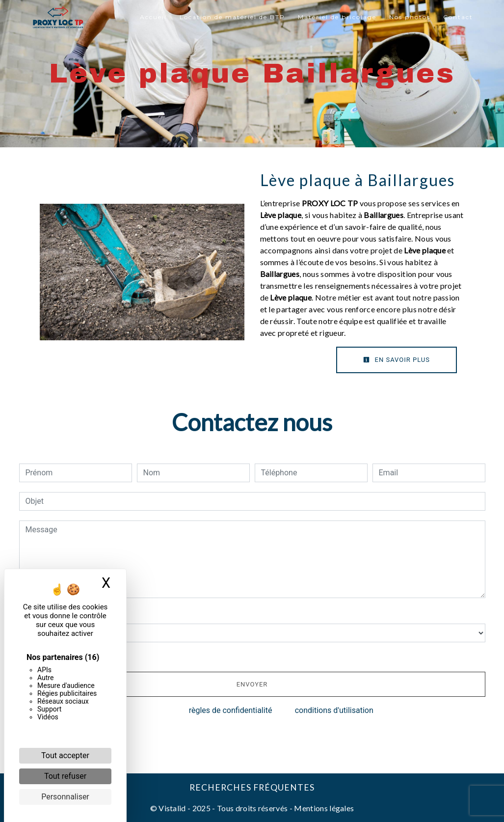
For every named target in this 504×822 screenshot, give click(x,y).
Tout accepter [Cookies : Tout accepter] (65, 755)
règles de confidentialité (231, 710)
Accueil (153, 17)
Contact (458, 17)
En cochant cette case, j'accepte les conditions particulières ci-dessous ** (157, 656)
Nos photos (410, 17)
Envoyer (252, 684)
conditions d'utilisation (334, 710)
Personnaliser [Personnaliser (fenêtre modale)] (65, 797)
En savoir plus (397, 360)
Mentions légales (323, 808)
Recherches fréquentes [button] (252, 787)
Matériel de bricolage (337, 17)
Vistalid (172, 808)
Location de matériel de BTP (232, 17)
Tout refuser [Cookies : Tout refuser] (65, 776)
